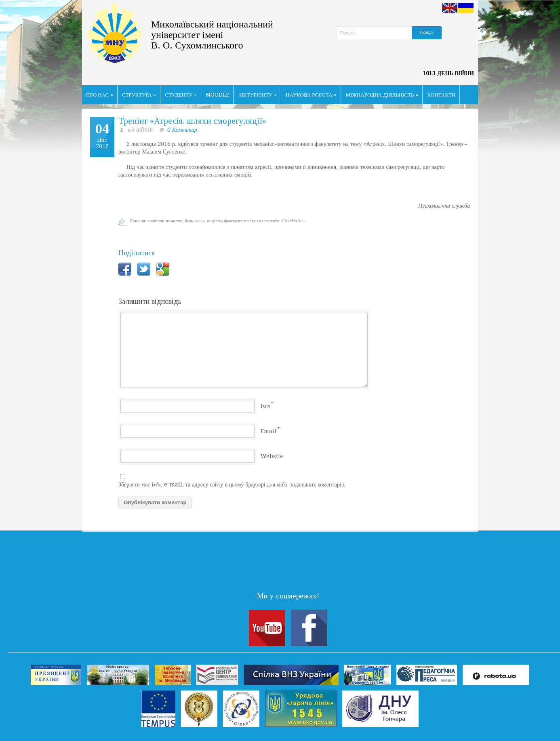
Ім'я (265, 406)
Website (272, 456)
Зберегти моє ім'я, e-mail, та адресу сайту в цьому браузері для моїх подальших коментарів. (232, 484)
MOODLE (217, 95)
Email (268, 431)
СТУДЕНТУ (181, 95)
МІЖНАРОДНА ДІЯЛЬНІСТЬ (382, 95)
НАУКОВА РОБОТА (311, 95)
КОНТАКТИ (441, 95)
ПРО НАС (100, 95)
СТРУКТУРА (139, 95)
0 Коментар (182, 130)
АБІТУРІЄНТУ (257, 95)
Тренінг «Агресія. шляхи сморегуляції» (192, 121)
